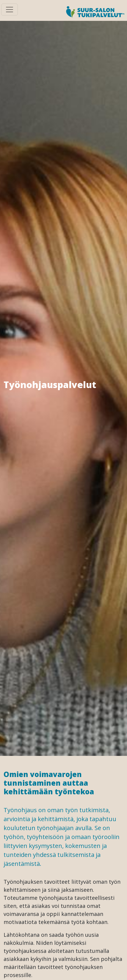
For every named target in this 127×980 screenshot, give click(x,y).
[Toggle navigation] (10, 10)
